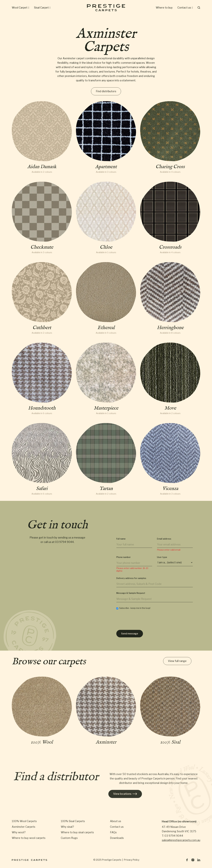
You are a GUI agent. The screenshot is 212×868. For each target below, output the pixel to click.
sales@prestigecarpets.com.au (181, 840)
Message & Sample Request (131, 596)
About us (115, 821)
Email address (164, 542)
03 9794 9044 (64, 544)
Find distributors (106, 91)
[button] (21, 8)
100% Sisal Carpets (73, 821)
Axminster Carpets (23, 827)
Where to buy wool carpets (29, 838)
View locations (125, 794)
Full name (121, 542)
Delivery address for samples (131, 581)
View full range (177, 661)
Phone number (124, 560)
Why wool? (19, 832)
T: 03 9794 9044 (172, 836)
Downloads (117, 838)
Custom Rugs (69, 838)
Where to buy (164, 8)
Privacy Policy (132, 860)
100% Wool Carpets (24, 821)
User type (162, 560)
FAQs (113, 832)
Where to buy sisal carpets (77, 832)
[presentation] (139, 624)
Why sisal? (67, 827)
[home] (106, 8)
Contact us (117, 827)
